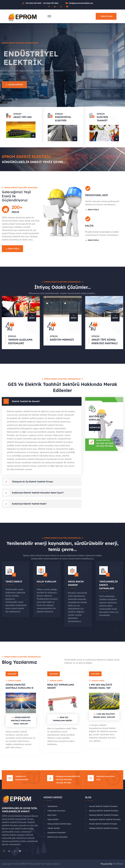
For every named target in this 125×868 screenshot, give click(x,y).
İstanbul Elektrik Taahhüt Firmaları (104, 815)
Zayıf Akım (52, 815)
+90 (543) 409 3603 (33, 3)
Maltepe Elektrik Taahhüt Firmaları (104, 828)
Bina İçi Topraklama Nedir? (61, 686)
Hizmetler (95, 427)
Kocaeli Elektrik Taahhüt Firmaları (103, 806)
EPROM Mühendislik (30, 864)
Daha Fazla (12, 249)
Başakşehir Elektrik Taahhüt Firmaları (105, 819)
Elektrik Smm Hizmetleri (57, 837)
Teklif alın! (107, 16)
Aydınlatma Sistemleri (57, 833)
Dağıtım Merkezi (62, 340)
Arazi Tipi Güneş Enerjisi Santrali (105, 341)
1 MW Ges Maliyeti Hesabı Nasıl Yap (101, 686)
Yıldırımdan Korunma (56, 811)
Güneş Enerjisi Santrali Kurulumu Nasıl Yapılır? (21, 721)
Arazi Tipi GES (23, 117)
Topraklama (52, 806)
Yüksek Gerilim (54, 828)
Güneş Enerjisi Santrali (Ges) (59, 824)
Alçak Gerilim (53, 819)
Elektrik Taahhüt (103, 119)
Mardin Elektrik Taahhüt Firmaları (103, 824)
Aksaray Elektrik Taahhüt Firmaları (104, 811)
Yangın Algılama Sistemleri (20, 341)
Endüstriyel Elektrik (63, 119)
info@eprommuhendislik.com (81, 3)
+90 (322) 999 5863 (51, 3)
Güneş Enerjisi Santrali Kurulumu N (19, 686)
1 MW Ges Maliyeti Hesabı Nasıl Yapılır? (104, 716)
